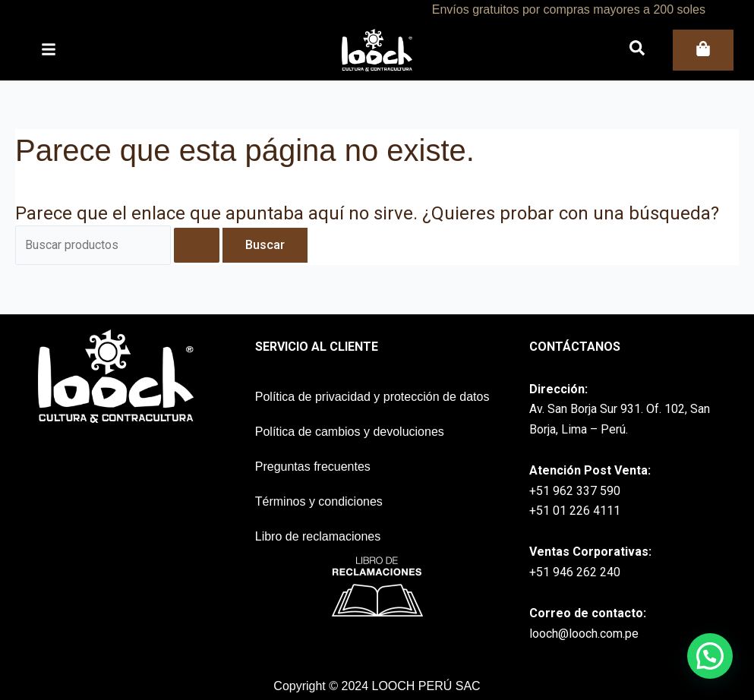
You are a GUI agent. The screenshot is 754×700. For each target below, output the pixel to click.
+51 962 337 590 (575, 491)
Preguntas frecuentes (313, 467)
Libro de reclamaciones (318, 536)
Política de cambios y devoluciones (350, 432)
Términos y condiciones (319, 501)
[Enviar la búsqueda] (200, 245)
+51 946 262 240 (575, 572)
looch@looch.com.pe (584, 634)
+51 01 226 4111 (575, 511)
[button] (710, 656)
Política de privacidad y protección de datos (372, 397)
